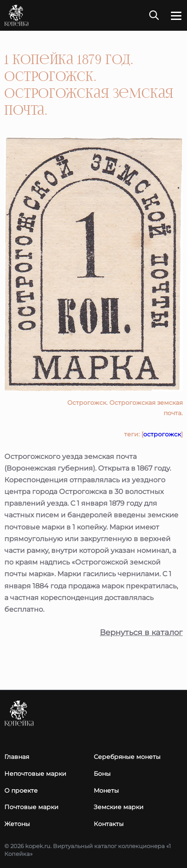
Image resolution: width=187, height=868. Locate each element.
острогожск (162, 434)
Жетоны (17, 824)
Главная (17, 757)
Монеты (106, 791)
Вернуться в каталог (141, 633)
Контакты (109, 824)
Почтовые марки (31, 807)
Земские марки (119, 807)
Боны (102, 774)
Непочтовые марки (35, 774)
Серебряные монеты (127, 757)
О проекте (21, 791)
